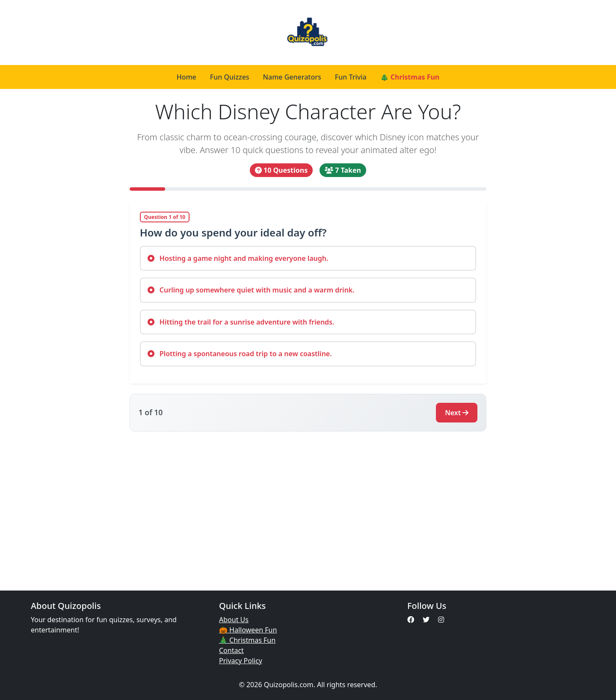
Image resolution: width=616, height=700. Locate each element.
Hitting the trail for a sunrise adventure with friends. (241, 322)
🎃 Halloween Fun (248, 630)
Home (187, 77)
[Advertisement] (308, 506)
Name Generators (292, 77)
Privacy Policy (241, 661)
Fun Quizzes (230, 77)
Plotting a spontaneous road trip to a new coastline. (240, 354)
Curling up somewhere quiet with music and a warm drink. (251, 290)
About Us (234, 620)
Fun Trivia (351, 77)
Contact (231, 650)
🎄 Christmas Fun (410, 77)
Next (457, 413)
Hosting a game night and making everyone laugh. (238, 258)
